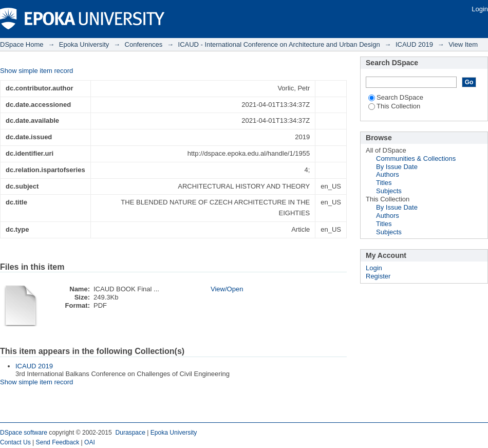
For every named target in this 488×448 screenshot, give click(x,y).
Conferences (144, 44)
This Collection (394, 106)
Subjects (389, 191)
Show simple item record (36, 71)
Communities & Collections (416, 158)
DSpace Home (22, 44)
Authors (388, 174)
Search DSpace (396, 97)
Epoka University (84, 44)
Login (480, 9)
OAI (90, 442)
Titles (384, 183)
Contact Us (15, 442)
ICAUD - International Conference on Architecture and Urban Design (279, 44)
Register (378, 276)
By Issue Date (397, 167)
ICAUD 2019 (414, 44)
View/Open (227, 289)
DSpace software (24, 433)
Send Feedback (58, 442)
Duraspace (130, 433)
